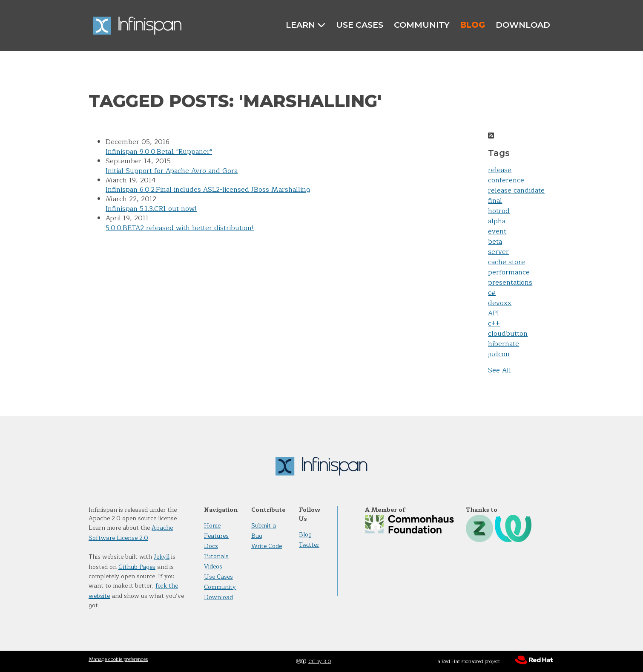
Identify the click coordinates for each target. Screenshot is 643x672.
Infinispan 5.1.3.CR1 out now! (151, 209)
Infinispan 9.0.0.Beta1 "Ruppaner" (159, 152)
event (497, 231)
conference (506, 180)
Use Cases (360, 25)
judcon (499, 354)
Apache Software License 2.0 (131, 533)
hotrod (499, 211)
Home (212, 526)
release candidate (516, 190)
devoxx (500, 303)
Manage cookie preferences (118, 659)
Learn (306, 25)
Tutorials (216, 556)
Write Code (267, 546)
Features (216, 536)
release (500, 170)
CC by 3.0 (320, 661)
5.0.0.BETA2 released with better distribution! (180, 228)
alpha (497, 221)
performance (509, 272)
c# (492, 293)
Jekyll (162, 557)
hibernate (504, 344)
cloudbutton (508, 334)
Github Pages (137, 567)
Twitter (309, 545)
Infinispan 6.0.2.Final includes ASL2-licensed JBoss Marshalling (208, 190)
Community (422, 25)
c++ (494, 323)
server (498, 252)
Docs (211, 546)
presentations (510, 283)
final (495, 201)
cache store (507, 262)
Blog (473, 25)
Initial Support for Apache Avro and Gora (172, 171)
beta (495, 242)
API (494, 313)
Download (523, 25)
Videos (213, 567)
